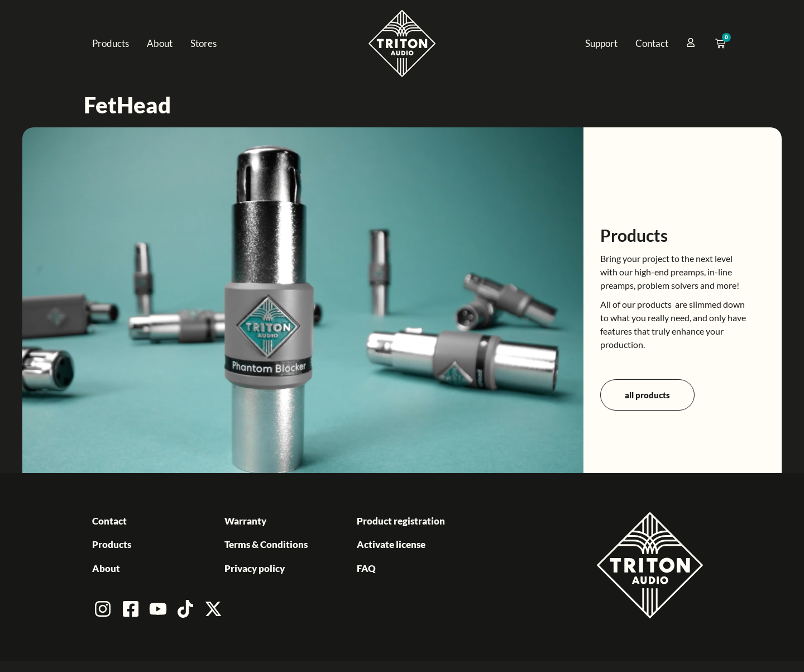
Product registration (401, 521)
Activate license (391, 544)
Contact (652, 43)
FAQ (366, 568)
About (160, 43)
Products (111, 43)
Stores (204, 43)
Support (601, 43)
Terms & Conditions (266, 544)
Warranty (245, 521)
